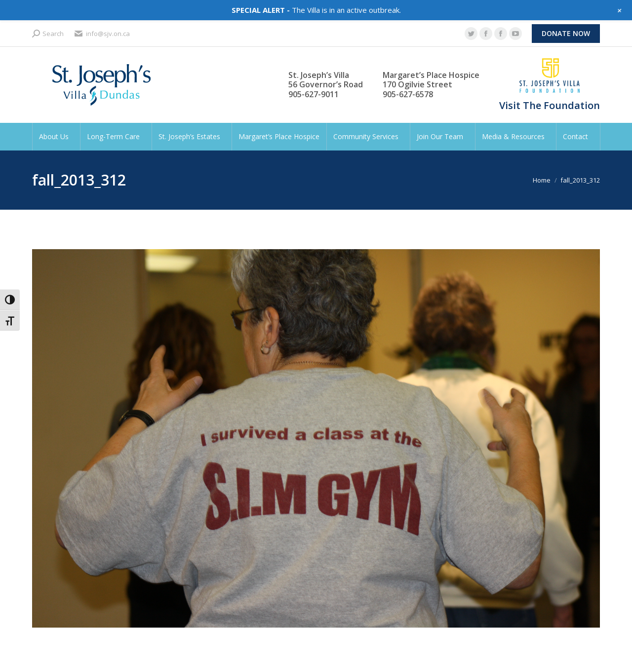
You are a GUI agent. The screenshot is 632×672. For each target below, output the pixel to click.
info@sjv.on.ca (102, 34)
